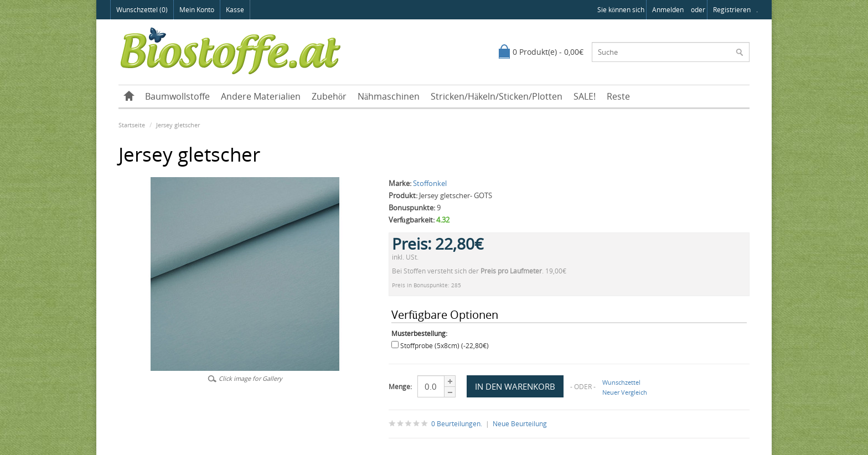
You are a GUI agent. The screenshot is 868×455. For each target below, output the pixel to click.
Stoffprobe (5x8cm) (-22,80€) (445, 346)
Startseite (132, 125)
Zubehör (329, 96)
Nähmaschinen (389, 96)
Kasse (235, 10)
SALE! (585, 96)
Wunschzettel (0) (142, 10)
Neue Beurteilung (520, 424)
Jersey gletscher (178, 125)
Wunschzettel (621, 382)
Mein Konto (197, 10)
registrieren (732, 10)
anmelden (668, 10)
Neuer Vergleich (625, 392)
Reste (618, 96)
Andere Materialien (261, 96)
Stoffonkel (430, 183)
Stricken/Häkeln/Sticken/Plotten (497, 96)
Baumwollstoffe (177, 96)
